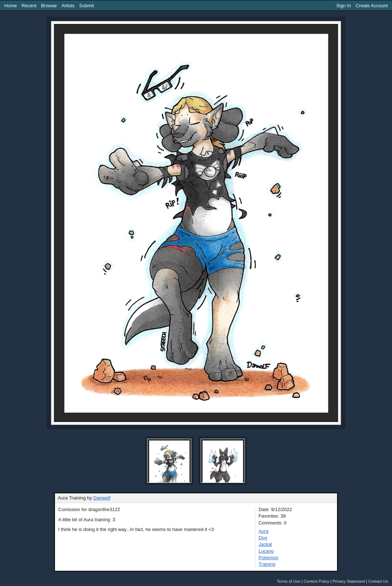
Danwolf (102, 498)
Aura (263, 531)
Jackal (265, 544)
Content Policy (316, 581)
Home (11, 6)
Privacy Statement (349, 581)
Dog (263, 538)
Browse (49, 6)
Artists (68, 6)
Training (267, 564)
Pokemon (269, 558)
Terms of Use (288, 581)
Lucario (266, 551)
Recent (29, 6)
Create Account (372, 6)
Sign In (344, 6)
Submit (86, 6)
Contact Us (378, 581)
